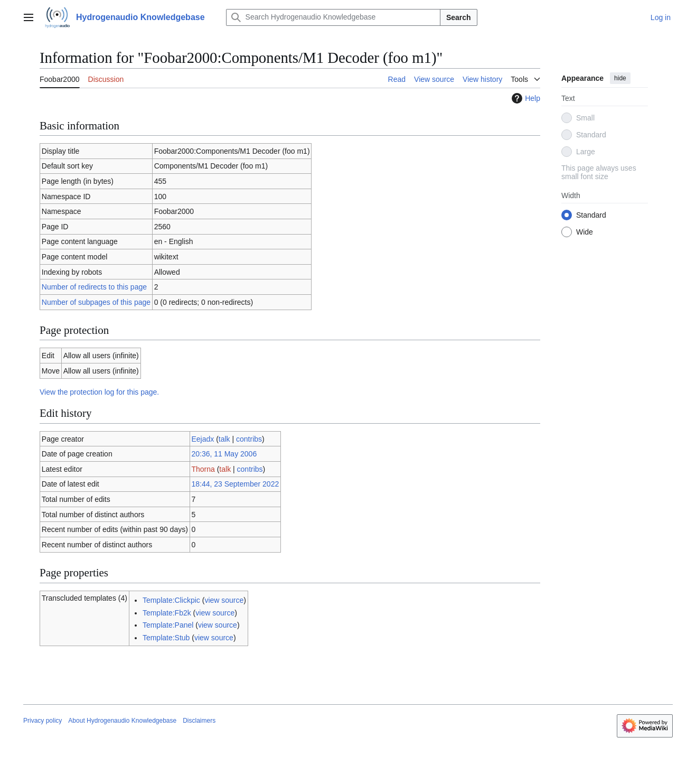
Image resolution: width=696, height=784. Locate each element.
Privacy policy (43, 721)
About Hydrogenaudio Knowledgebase (122, 721)
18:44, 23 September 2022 (235, 484)
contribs (249, 439)
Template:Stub (166, 638)
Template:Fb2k (167, 613)
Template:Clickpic (171, 600)
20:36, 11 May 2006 (224, 454)
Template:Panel (168, 625)
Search (459, 17)
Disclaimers (199, 721)
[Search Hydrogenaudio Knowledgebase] (333, 17)
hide (620, 78)
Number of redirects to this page (94, 287)
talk (224, 439)
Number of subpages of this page (96, 302)
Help (525, 98)
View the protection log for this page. (99, 392)
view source (224, 600)
